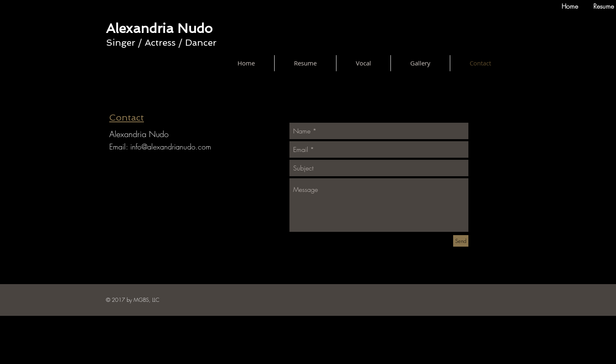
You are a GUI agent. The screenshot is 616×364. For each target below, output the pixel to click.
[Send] (461, 241)
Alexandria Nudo (159, 28)
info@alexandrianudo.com (171, 147)
